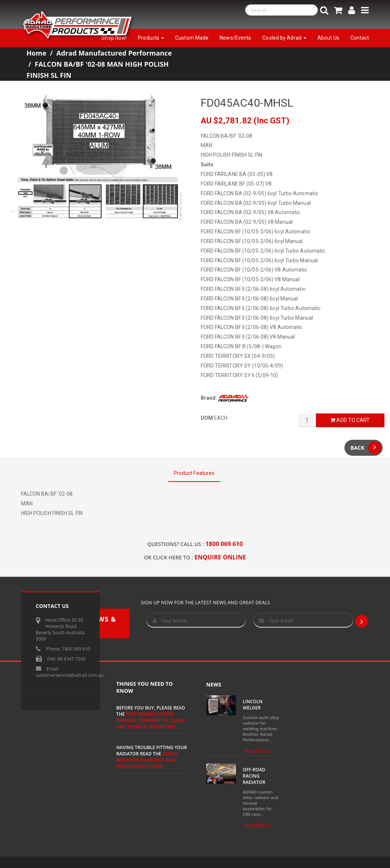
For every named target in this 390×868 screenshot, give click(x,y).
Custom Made (192, 38)
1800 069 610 (224, 544)
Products (151, 38)
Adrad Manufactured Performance (114, 53)
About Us (328, 38)
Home (37, 53)
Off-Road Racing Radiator (254, 776)
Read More (257, 751)
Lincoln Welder (253, 705)
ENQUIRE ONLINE (220, 557)
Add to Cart (350, 420)
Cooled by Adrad (284, 38)
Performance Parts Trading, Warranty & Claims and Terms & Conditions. (151, 720)
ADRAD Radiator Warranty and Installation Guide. (147, 760)
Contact (360, 38)
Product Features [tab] (194, 473)
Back (366, 448)
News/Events (235, 38)
